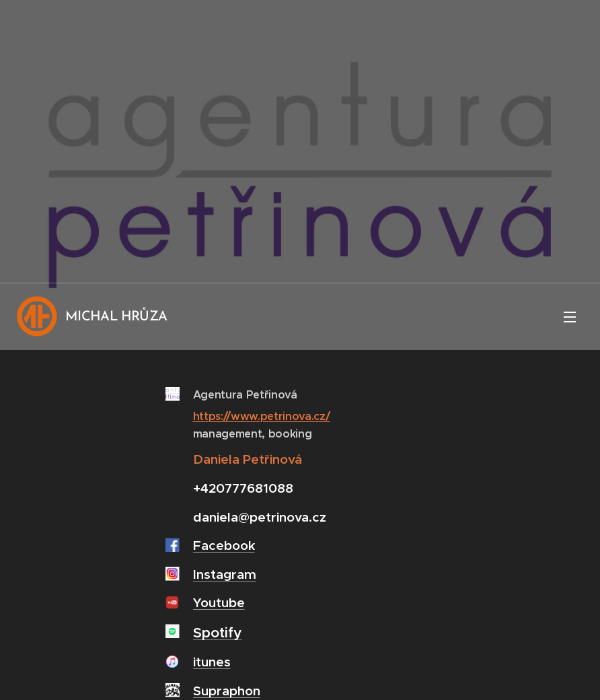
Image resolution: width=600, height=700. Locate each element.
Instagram (225, 574)
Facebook (224, 545)
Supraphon (227, 691)
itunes (212, 662)
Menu (570, 317)
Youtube (219, 602)
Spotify (218, 633)
